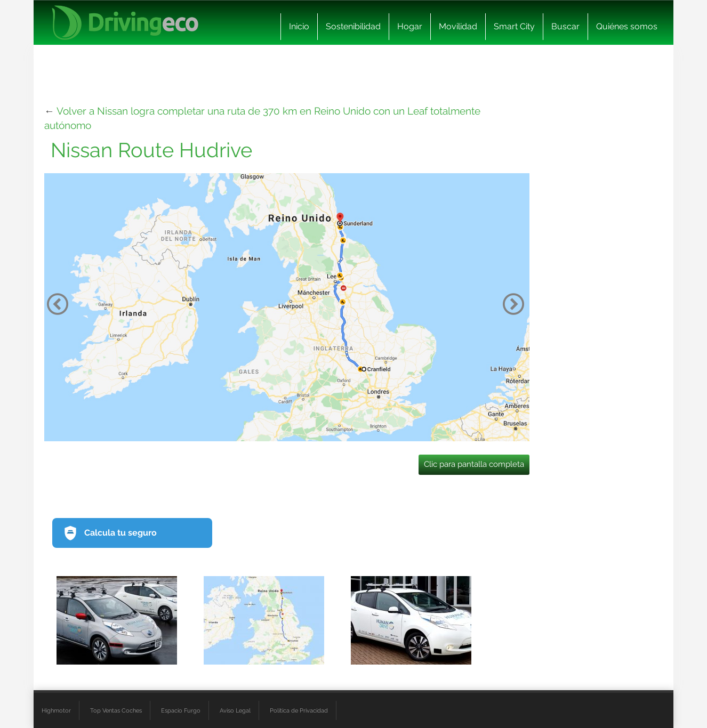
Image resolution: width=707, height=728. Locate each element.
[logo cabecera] (125, 23)
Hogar (410, 26)
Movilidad (458, 26)
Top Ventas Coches (116, 710)
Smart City (514, 26)
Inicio (299, 26)
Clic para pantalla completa (474, 464)
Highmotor (56, 710)
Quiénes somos (627, 26)
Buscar (565, 26)
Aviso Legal (235, 710)
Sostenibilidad (353, 26)
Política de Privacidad (299, 710)
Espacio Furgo (181, 710)
